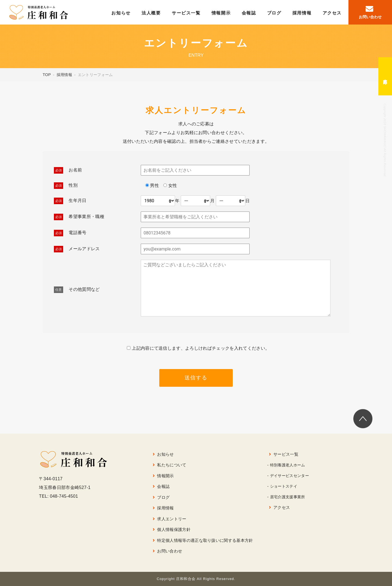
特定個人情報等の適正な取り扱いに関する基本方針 (205, 540)
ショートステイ (284, 486)
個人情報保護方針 (174, 529)
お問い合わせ (170, 551)
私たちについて (172, 465)
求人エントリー (172, 519)
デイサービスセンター (290, 476)
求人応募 (385, 76)
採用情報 (302, 13)
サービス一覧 (186, 13)
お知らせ (121, 13)
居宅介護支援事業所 (288, 497)
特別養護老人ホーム (288, 465)
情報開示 (221, 13)
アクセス (332, 13)
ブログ (274, 13)
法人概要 (151, 13)
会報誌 (249, 13)
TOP (47, 75)
